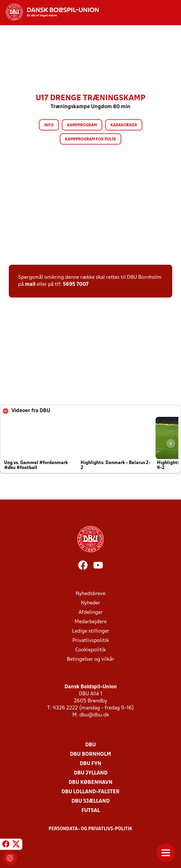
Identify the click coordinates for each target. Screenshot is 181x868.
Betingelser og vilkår (90, 659)
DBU (90, 745)
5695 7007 (76, 284)
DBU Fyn (90, 764)
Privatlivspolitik (91, 641)
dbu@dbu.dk (94, 715)
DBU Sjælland (90, 801)
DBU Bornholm (90, 754)
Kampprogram (82, 125)
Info (49, 125)
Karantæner (124, 125)
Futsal (91, 811)
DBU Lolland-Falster (90, 792)
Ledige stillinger (91, 631)
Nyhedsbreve (90, 594)
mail (30, 284)
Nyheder (90, 603)
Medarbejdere (91, 622)
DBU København (90, 783)
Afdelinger (91, 613)
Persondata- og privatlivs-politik (90, 829)
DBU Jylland (91, 773)
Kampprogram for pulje (90, 139)
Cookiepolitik (90, 650)
